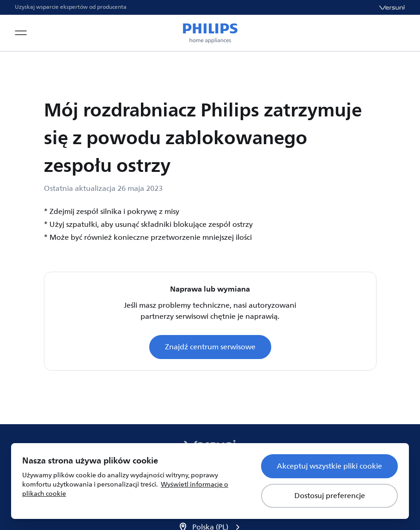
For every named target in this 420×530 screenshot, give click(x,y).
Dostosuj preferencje (330, 496)
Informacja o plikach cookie (353, 439)
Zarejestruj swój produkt (62, 439)
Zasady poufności (262, 439)
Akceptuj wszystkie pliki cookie (329, 466)
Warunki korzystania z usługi (168, 439)
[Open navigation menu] (21, 33)
